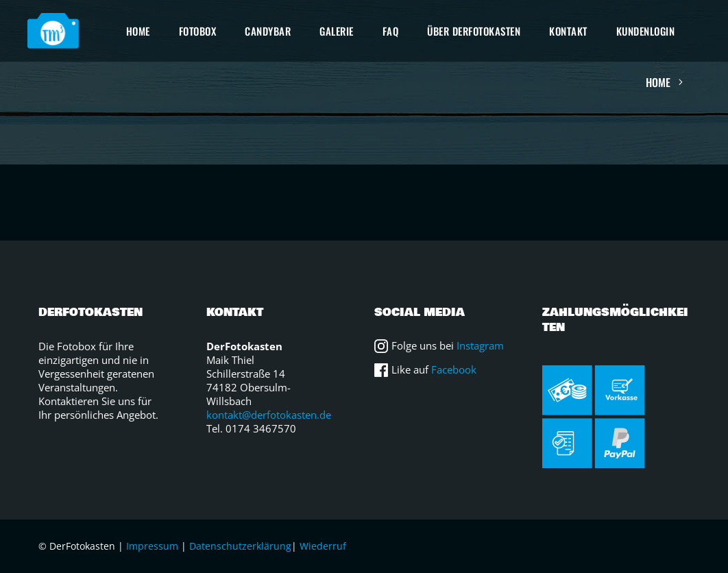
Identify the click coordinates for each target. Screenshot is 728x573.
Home (658, 82)
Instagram (480, 345)
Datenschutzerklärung (240, 546)
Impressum (152, 546)
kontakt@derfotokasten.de (269, 415)
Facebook (454, 369)
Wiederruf (323, 546)
